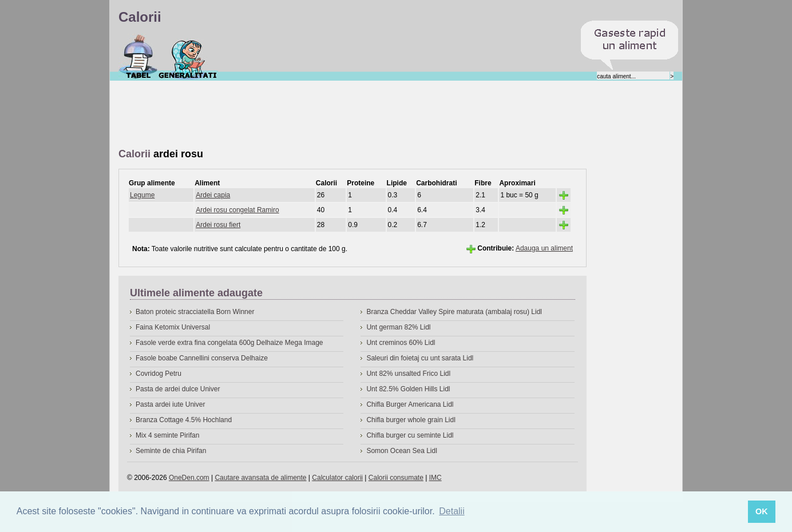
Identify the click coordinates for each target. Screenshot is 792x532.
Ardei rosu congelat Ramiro (237, 210)
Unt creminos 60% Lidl (401, 343)
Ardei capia (213, 195)
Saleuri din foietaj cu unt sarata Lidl (420, 358)
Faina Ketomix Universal (173, 327)
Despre (188, 57)
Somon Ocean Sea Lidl (401, 451)
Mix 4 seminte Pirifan (167, 435)
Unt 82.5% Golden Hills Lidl (408, 389)
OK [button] (762, 511)
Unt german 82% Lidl (398, 327)
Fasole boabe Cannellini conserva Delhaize (202, 358)
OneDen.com (189, 478)
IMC (435, 478)
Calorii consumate (396, 478)
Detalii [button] (452, 511)
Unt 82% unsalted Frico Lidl (408, 374)
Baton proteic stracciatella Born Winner (195, 312)
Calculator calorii (337, 478)
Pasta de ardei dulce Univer (178, 389)
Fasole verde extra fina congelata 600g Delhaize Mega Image (229, 343)
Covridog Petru (159, 374)
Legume (142, 195)
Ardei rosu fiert (218, 225)
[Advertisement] (327, 115)
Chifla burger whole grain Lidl (411, 420)
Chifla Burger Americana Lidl (410, 404)
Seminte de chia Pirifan (171, 451)
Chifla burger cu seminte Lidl (410, 435)
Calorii (138, 57)
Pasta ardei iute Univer (170, 404)
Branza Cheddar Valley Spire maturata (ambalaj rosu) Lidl (454, 312)
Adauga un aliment (544, 248)
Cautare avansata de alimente (260, 478)
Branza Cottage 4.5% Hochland (184, 420)
